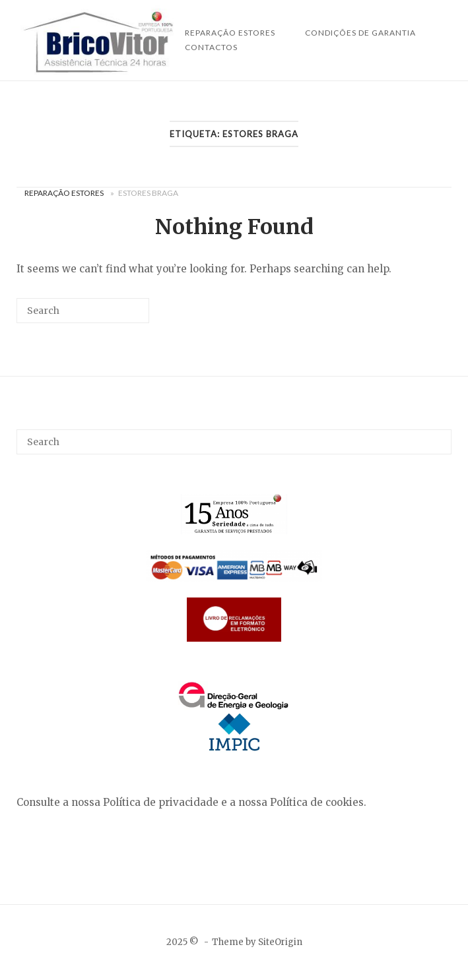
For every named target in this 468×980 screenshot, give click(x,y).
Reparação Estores (64, 193)
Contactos (211, 47)
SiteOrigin (280, 942)
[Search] (119, 316)
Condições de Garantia (360, 33)
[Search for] (83, 311)
